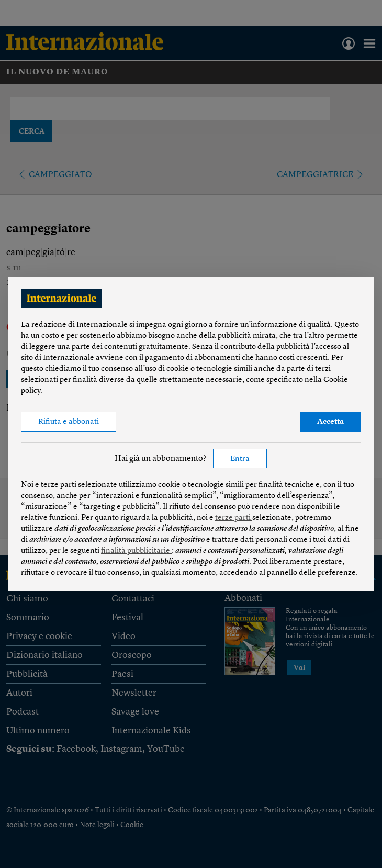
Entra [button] (240, 459)
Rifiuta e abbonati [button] (69, 422)
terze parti (234, 518)
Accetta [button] (330, 422)
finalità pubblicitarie (136, 551)
